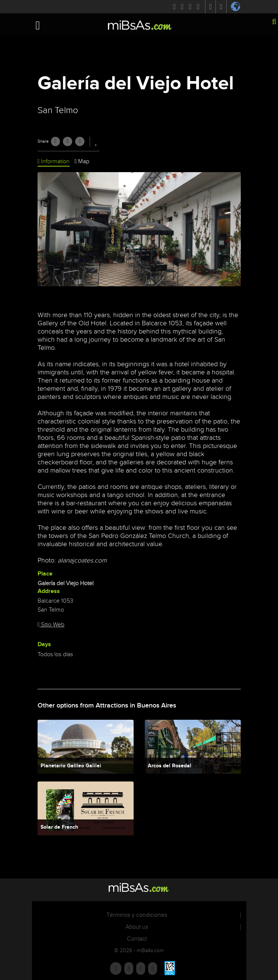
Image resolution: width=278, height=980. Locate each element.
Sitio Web (51, 625)
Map (82, 162)
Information (54, 162)
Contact (137, 939)
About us (137, 927)
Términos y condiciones (137, 915)
